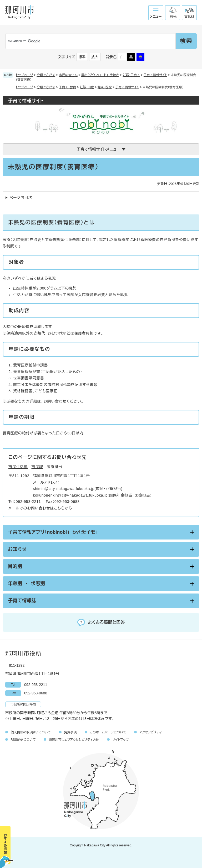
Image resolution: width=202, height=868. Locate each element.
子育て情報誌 (22, 601)
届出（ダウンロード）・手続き (100, 75)
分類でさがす (46, 75)
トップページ (24, 75)
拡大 (95, 57)
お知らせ (17, 549)
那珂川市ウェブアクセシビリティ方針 (74, 740)
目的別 (15, 566)
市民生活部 (18, 467)
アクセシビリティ (151, 732)
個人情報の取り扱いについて (31, 732)
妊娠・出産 (87, 87)
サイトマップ (121, 740)
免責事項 (70, 732)
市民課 (37, 467)
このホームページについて (108, 732)
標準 (82, 57)
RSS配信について (23, 740)
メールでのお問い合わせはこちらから (40, 508)
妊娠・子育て (132, 75)
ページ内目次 (21, 198)
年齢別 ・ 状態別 (26, 583)
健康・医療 (105, 87)
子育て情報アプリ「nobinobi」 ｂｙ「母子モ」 (53, 532)
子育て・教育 (68, 87)
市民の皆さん (68, 75)
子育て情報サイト (155, 75)
